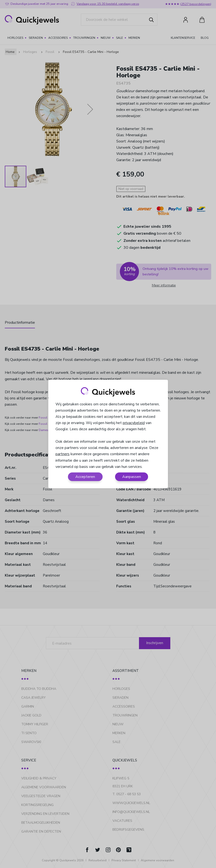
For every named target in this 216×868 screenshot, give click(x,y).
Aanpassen (132, 477)
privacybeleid (134, 423)
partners (63, 454)
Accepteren (85, 477)
